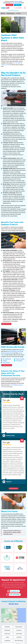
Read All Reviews (14, 488)
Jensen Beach (19, 634)
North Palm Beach (19, 641)
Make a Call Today (6, 324)
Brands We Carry (11, 13)
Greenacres (19, 630)
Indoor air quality (20, 359)
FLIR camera (19, 361)
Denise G (9, 482)
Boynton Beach (10, 353)
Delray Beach (7, 630)
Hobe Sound (7, 634)
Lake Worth (19, 637)
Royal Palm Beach (12, 351)
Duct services (6, 362)
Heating (5, 361)
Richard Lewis (10, 435)
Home (3, 13)
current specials (18, 1)
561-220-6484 (18, 8)
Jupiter (7, 637)
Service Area (13, 604)
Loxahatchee (7, 641)
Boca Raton (7, 627)
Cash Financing (16, 3)
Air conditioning (7, 359)
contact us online (5, 65)
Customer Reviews (7, 365)
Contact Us (9, 5)
